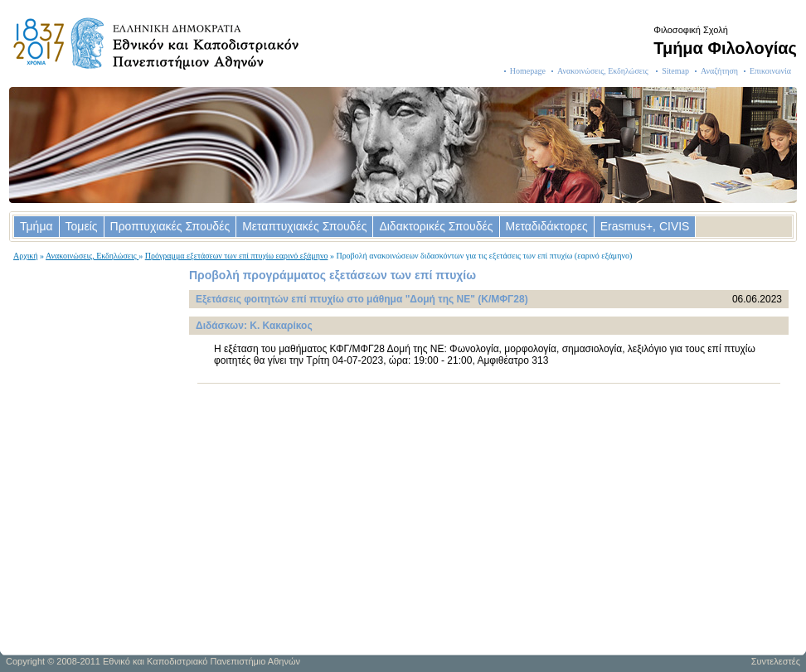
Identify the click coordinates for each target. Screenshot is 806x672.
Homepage (528, 71)
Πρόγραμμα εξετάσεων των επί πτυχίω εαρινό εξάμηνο (237, 256)
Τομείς (82, 226)
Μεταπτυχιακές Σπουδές (304, 226)
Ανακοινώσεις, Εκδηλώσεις (604, 71)
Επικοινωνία (770, 71)
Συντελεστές (776, 661)
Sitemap (675, 71)
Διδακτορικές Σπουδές (436, 226)
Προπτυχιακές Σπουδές (170, 226)
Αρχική (26, 256)
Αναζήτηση (719, 71)
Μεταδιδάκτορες (547, 226)
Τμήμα (36, 226)
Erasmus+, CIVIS (645, 226)
